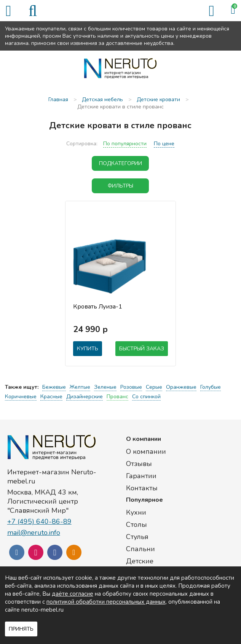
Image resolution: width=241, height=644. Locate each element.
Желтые (80, 387)
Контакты (142, 488)
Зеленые (105, 387)
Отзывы (139, 464)
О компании (146, 452)
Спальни (140, 549)
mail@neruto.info (34, 533)
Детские (140, 561)
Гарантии (141, 476)
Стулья (137, 537)
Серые (154, 387)
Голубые (211, 387)
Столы (136, 525)
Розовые (131, 387)
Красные (51, 397)
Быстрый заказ (142, 349)
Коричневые (21, 397)
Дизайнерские (85, 397)
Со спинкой (146, 397)
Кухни (136, 512)
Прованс (117, 397)
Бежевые (54, 387)
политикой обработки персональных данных (106, 602)
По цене (164, 144)
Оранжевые (181, 387)
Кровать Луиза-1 (98, 307)
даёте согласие (73, 594)
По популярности (125, 144)
